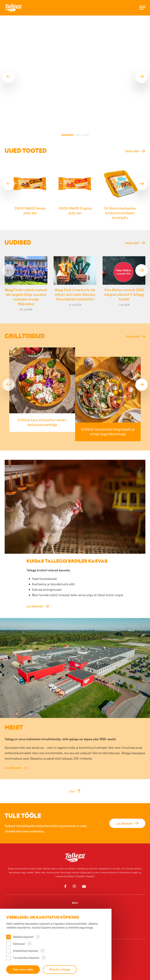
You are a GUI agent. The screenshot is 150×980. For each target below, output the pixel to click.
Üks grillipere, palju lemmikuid (75, 894)
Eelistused (19, 944)
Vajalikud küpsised (23, 937)
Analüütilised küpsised (26, 951)
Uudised (75, 871)
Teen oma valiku (23, 970)
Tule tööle (75, 850)
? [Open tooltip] (38, 937)
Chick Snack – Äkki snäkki (75, 908)
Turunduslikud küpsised (26, 958)
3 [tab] (86, 75)
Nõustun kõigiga (60, 970)
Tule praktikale (75, 857)
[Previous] (9, 47)
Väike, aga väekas (75, 901)
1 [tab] (67, 75)
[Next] (141, 47)
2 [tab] (78, 75)
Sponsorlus (75, 864)
